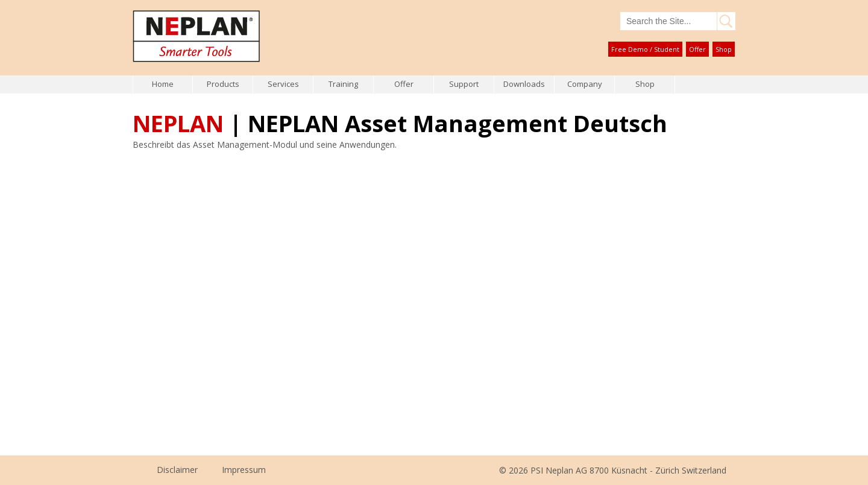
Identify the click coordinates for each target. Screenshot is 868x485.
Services (283, 84)
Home (163, 84)
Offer (697, 49)
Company (585, 84)
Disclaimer (177, 470)
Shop (724, 49)
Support (464, 84)
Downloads (524, 84)
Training (343, 84)
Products (223, 84)
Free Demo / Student (645, 49)
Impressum (244, 470)
